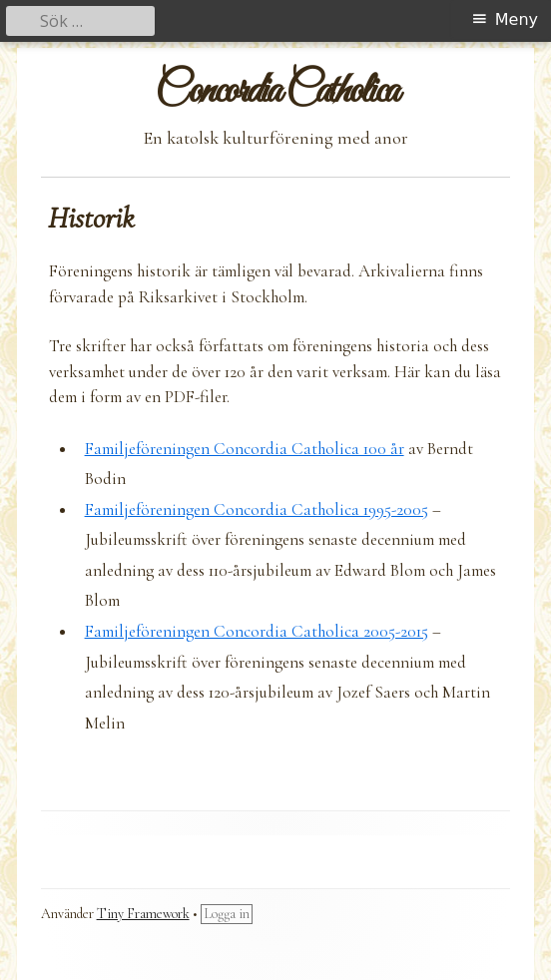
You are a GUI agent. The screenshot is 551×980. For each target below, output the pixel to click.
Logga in (227, 914)
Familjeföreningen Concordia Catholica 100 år (245, 449)
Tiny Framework (143, 914)
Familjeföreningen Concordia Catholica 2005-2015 (257, 631)
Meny (517, 19)
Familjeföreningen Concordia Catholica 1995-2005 (257, 509)
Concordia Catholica (276, 92)
